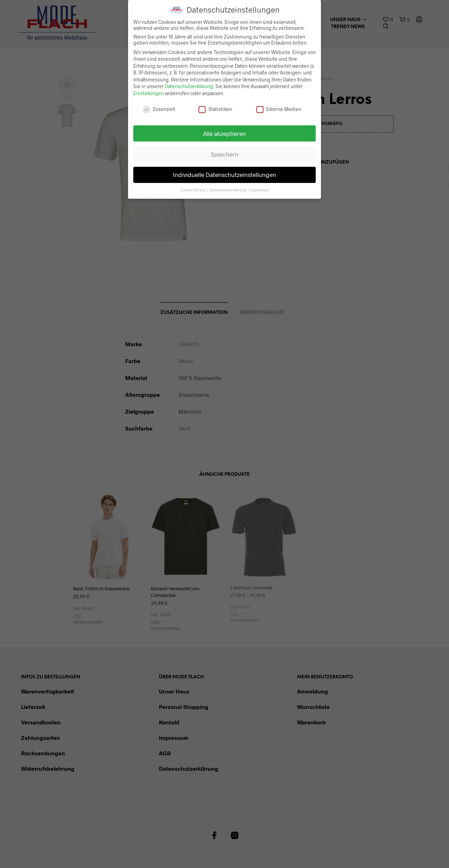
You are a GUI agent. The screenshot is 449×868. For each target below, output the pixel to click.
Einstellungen (149, 93)
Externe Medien (279, 109)
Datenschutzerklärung (189, 86)
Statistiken (215, 109)
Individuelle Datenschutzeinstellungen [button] (224, 175)
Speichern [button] (224, 154)
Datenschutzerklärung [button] (228, 190)
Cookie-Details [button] (193, 190)
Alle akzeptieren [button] (224, 133)
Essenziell (159, 109)
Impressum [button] (259, 190)
